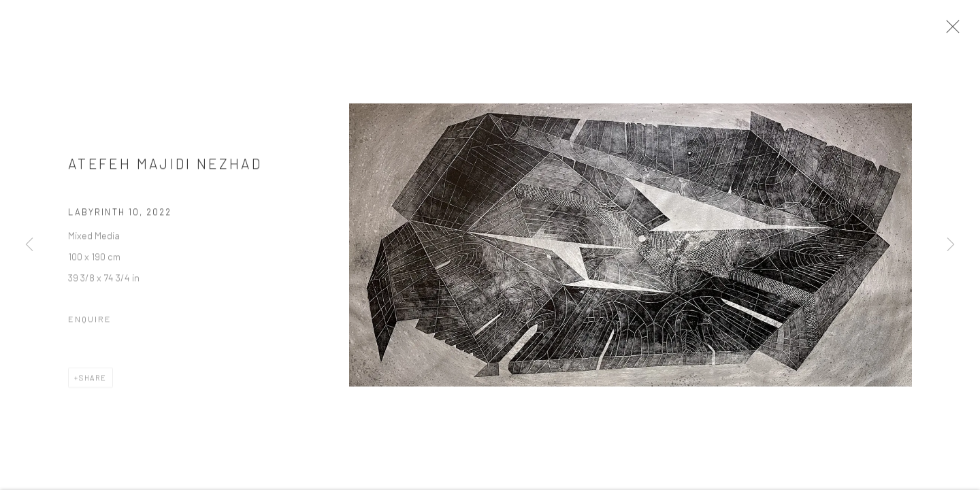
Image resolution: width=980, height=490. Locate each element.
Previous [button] (29, 245)
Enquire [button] (90, 323)
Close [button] (955, 31)
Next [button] (951, 245)
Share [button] (93, 381)
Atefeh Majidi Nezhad (165, 168)
